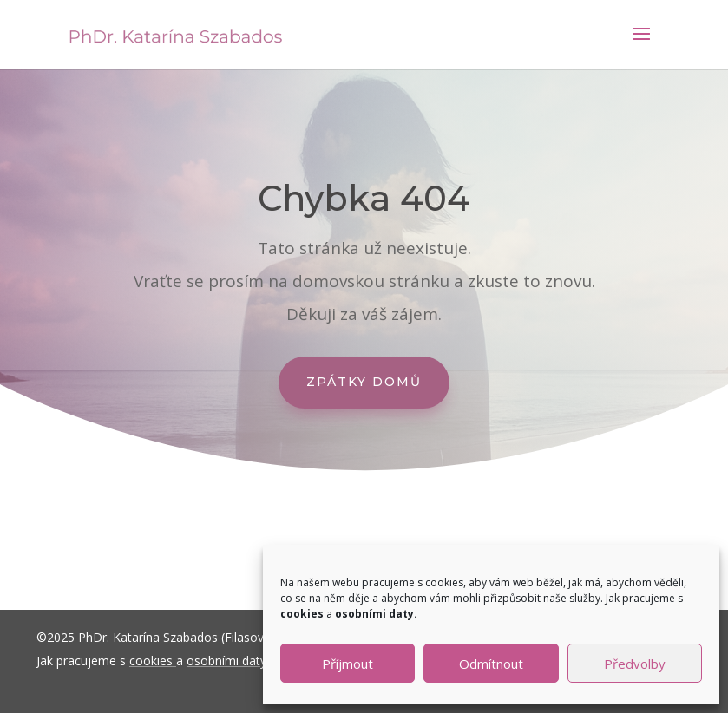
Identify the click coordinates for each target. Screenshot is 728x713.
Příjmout (348, 664)
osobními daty (226, 661)
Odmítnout (491, 664)
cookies (151, 661)
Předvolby (635, 664)
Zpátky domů (364, 382)
